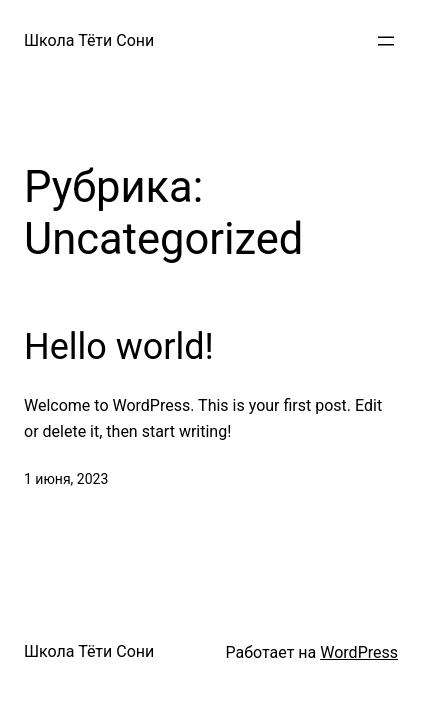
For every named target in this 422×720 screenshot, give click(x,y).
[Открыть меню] (386, 41)
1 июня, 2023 (66, 479)
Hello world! (119, 347)
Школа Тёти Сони (89, 40)
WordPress (359, 652)
